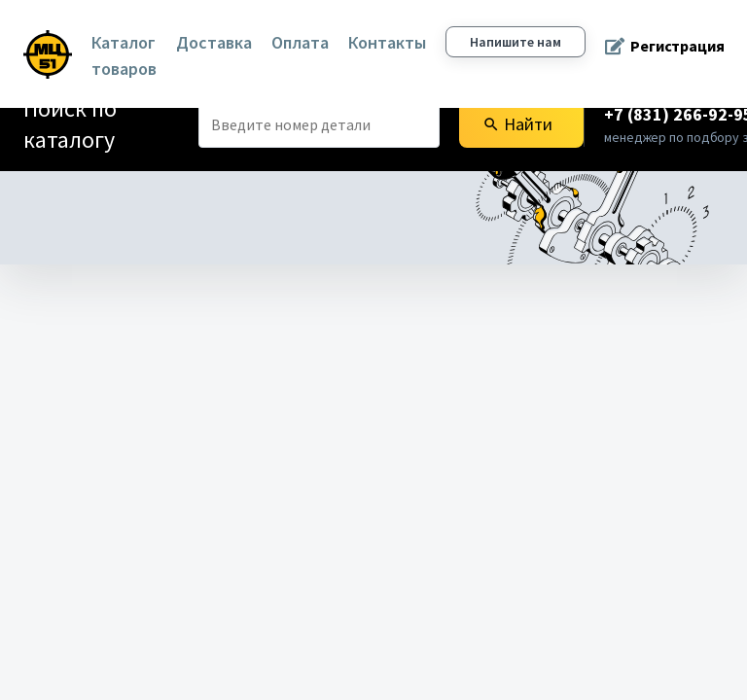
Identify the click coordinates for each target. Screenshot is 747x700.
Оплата (300, 42)
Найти (517, 124)
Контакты (387, 42)
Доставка (214, 42)
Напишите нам (516, 42)
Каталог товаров (124, 55)
